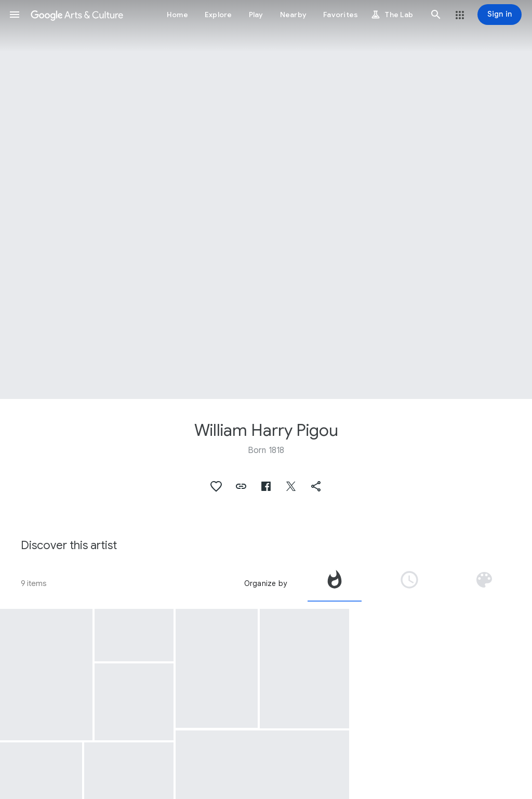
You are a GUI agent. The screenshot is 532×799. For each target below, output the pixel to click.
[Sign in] (500, 15)
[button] (15, 15)
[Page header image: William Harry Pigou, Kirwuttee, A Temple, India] (266, 199)
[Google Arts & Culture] (77, 15)
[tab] (335, 583)
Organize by (265, 583)
